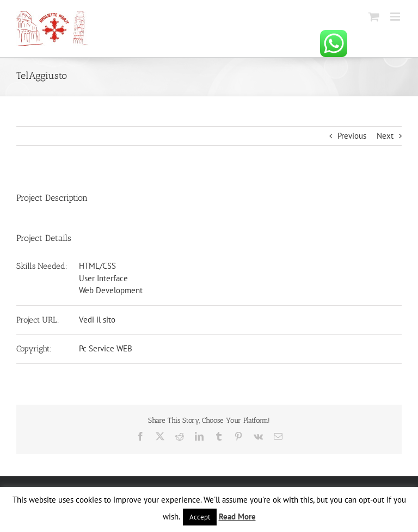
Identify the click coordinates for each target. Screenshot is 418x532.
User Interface (103, 278)
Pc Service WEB (106, 348)
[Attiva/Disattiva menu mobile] (396, 17)
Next (385, 136)
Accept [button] (200, 517)
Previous (352, 136)
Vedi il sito (97, 320)
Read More (237, 516)
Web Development (111, 290)
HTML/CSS (97, 266)
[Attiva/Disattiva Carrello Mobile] (374, 17)
